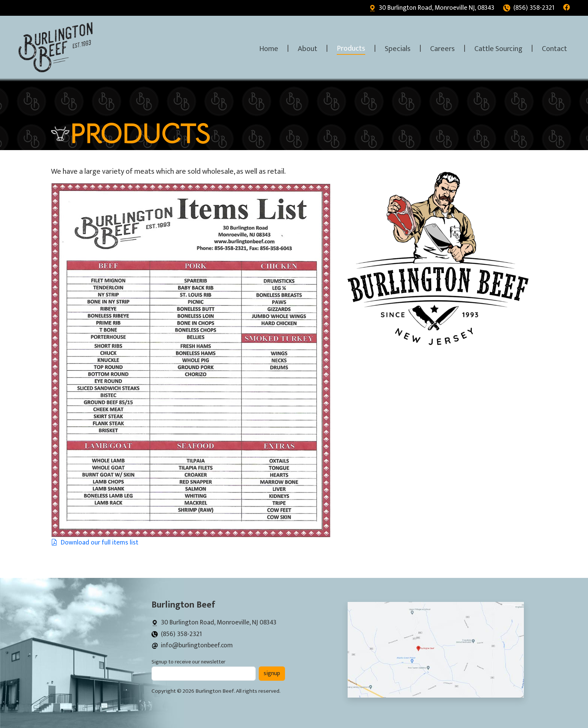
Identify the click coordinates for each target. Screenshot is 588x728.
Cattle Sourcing (498, 49)
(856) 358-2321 (529, 8)
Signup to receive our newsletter (188, 662)
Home (269, 49)
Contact (554, 49)
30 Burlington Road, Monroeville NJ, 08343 (432, 8)
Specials (398, 49)
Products (351, 48)
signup (272, 673)
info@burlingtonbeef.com (192, 645)
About (307, 49)
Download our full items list (95, 542)
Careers (442, 49)
